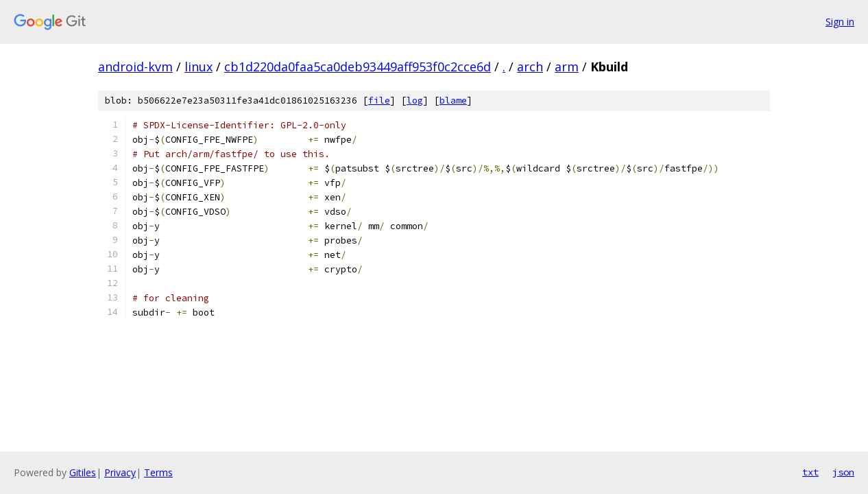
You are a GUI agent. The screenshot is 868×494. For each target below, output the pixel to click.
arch (530, 67)
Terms (158, 472)
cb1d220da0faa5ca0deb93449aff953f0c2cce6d (358, 67)
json (843, 472)
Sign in (840, 22)
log (415, 101)
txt (810, 472)
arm (567, 67)
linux (198, 67)
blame (453, 101)
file (379, 101)
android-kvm (135, 67)
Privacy (120, 472)
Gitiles (83, 472)
